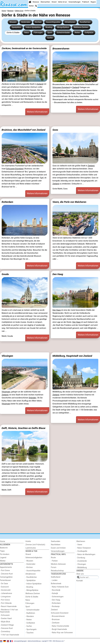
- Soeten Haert (6, 618)
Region (93, 2)
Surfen (50, 38)
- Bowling (29, 587)
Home (3, 541)
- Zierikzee (55, 623)
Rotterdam (7, 202)
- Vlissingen (81, 564)
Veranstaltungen (75, 2)
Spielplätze (16, 27)
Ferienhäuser (5, 580)
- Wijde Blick (5, 622)
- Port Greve (5, 571)
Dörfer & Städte (13, 33)
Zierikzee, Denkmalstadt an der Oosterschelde (24, 48)
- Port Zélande (6, 603)
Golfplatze (89, 33)
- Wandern (30, 616)
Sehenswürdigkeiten (34, 558)
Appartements (6, 567)
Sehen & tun (62, 2)
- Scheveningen (57, 597)
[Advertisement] (50, 121)
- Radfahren (30, 613)
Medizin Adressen (58, 564)
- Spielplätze (31, 580)
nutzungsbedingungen (20, 641)
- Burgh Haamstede (59, 629)
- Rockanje (55, 606)
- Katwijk (54, 593)
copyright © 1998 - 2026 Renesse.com (53, 641)
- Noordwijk (56, 590)
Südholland (56, 577)
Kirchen (38, 22)
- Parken (54, 561)
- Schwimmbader (33, 610)
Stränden (32, 398)
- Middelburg (82, 568)
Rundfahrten (85, 22)
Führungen (38, 33)
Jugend (3, 558)
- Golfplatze (30, 623)
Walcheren (81, 541)
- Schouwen (5, 615)
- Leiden (54, 580)
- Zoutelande (82, 561)
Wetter (31, 6)
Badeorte (4, 548)
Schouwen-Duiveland (61, 87)
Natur (27, 33)
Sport (50, 33)
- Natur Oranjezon (84, 548)
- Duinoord (4, 587)
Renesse (36, 2)
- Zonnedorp (5, 632)
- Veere (79, 545)
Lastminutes (31, 548)
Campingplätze (6, 577)
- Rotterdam (56, 603)
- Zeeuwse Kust (6, 574)
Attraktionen (70, 22)
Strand (54, 2)
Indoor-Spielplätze (33, 27)
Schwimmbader (63, 33)
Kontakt (80, 581)
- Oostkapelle (82, 551)
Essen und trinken (58, 548)
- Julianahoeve (6, 593)
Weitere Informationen (37, 112)
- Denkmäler (30, 564)
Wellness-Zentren (81, 27)
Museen (13, 22)
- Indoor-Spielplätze (34, 584)
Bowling (49, 27)
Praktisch (86, 2)
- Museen (29, 561)
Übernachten (45, 2)
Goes (55, 130)
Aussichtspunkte (53, 22)
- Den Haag (55, 600)
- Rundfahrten (31, 577)
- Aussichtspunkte (33, 571)
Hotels (28, 541)
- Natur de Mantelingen (86, 554)
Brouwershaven (61, 49)
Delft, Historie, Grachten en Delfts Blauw (24, 428)
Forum (54, 567)
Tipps (2, 551)
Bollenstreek (56, 584)
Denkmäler (26, 22)
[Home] (30, 2)
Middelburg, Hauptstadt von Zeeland (72, 356)
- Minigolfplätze (32, 590)
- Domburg (81, 558)
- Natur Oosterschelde (60, 626)
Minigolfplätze (63, 27)
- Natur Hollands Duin (60, 587)
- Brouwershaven (58, 616)
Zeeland (40, 84)
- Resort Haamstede (8, 606)
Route (53, 558)
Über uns (80, 574)
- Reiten (29, 620)
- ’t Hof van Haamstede (10, 635)
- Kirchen (29, 567)
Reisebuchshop (57, 571)
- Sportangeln (31, 629)
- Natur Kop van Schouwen (62, 633)
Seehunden (56, 541)
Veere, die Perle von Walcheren (69, 202)
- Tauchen (30, 633)
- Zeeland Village (7, 625)
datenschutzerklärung (34, 641)
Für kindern (5, 554)
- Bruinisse (55, 620)
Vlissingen (7, 356)
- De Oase (4, 584)
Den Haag (58, 274)
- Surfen (29, 626)
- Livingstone (5, 597)
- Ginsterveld (5, 590)
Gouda (5, 274)
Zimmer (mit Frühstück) (35, 545)
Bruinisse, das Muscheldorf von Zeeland (24, 130)
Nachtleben (56, 545)
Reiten (77, 33)
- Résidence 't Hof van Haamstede (9, 611)
